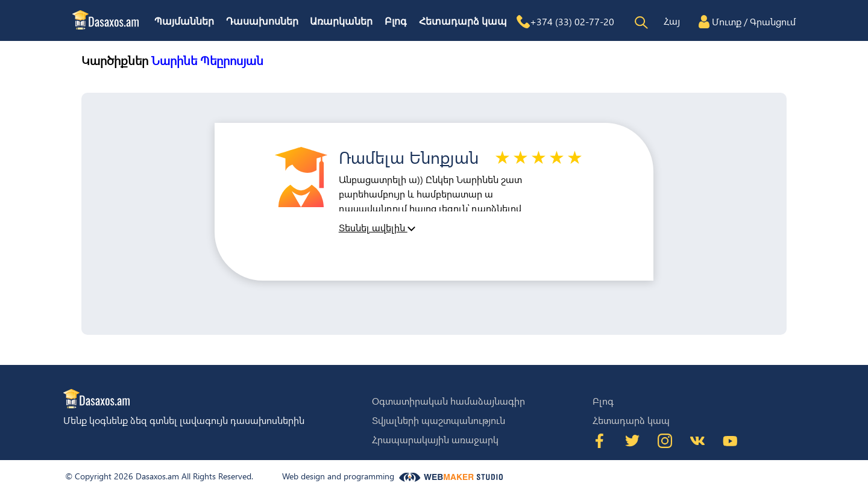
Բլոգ (396, 21)
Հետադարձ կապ (463, 21)
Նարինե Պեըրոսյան (207, 60)
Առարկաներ (341, 21)
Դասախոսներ (262, 21)
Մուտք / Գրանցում (754, 21)
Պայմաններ (184, 21)
